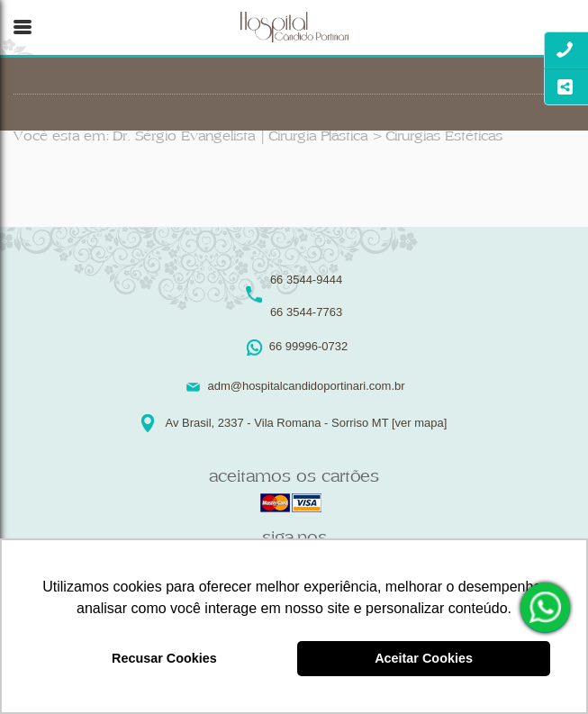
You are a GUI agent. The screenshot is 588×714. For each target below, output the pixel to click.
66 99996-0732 (547, 608)
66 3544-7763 (306, 312)
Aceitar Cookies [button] (424, 658)
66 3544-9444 (306, 280)
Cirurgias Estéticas (444, 137)
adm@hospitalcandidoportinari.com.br (306, 386)
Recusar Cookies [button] (164, 658)
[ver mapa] (419, 423)
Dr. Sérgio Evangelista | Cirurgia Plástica (240, 137)
